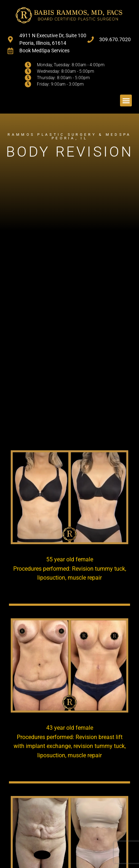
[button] (126, 100)
